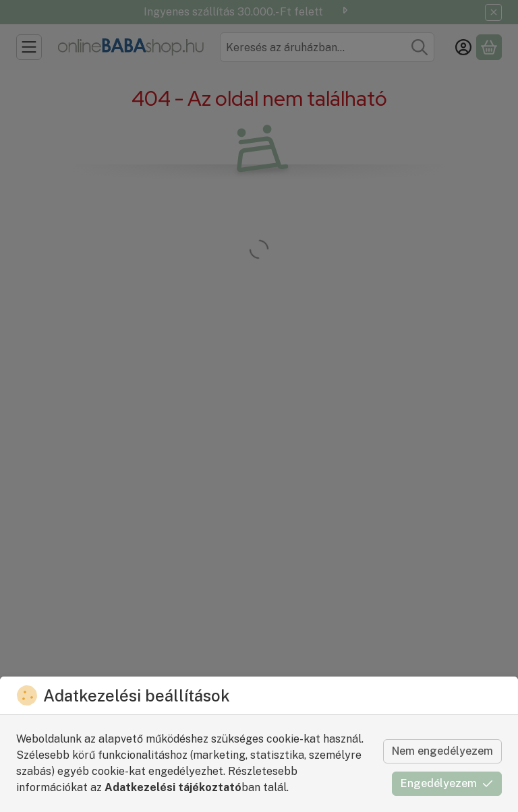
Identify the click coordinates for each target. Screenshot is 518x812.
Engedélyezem (447, 783)
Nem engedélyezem (442, 751)
